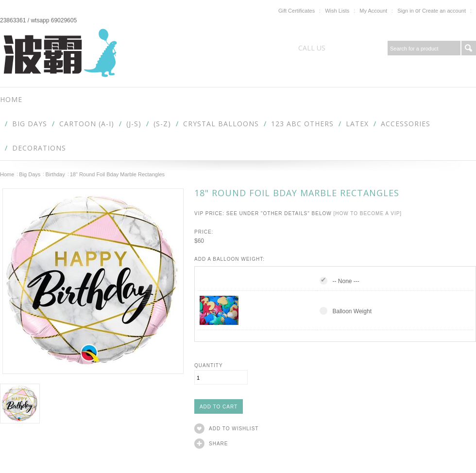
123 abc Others (302, 124)
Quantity (209, 365)
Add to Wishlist (234, 429)
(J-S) (134, 124)
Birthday (55, 174)
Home (7, 174)
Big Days (30, 124)
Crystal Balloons (221, 124)
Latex (357, 124)
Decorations (39, 148)
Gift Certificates (297, 11)
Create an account (444, 11)
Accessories (406, 124)
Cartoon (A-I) (87, 124)
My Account (373, 11)
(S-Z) (162, 124)
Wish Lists (337, 11)
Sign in (406, 11)
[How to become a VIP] (367, 213)
